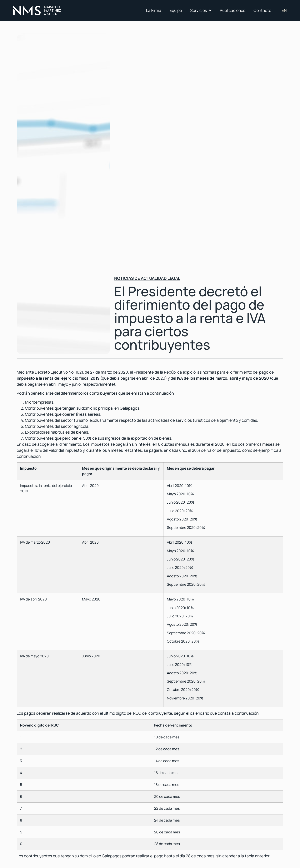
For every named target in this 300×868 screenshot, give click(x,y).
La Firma (154, 10)
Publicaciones (232, 10)
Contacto (262, 10)
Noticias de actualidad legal (147, 278)
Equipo (176, 10)
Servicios (201, 10)
